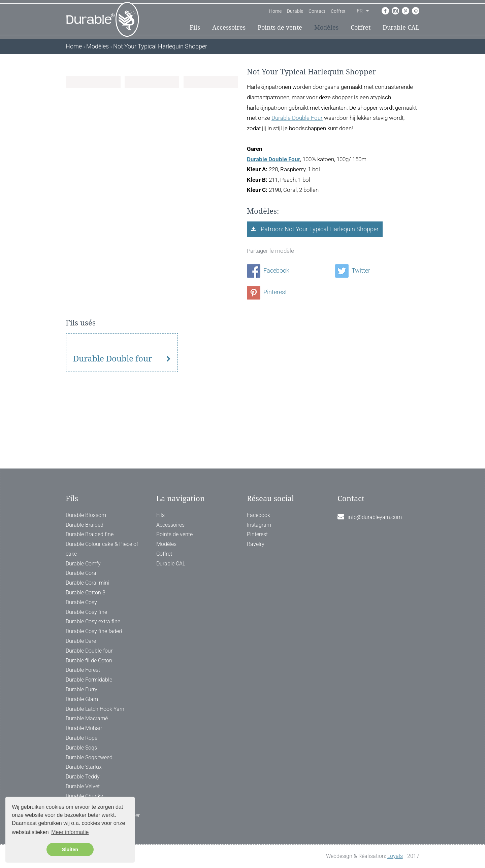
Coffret (338, 11)
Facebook (268, 270)
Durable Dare (81, 641)
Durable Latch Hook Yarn (95, 709)
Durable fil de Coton (89, 661)
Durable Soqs (81, 748)
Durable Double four (112, 426)
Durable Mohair (84, 728)
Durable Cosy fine (86, 612)
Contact (317, 11)
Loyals (395, 856)
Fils (195, 27)
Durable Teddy (83, 777)
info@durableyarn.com (375, 517)
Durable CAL (401, 27)
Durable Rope (82, 738)
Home (275, 11)
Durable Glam (82, 699)
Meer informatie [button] (70, 832)
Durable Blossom (86, 515)
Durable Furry (82, 689)
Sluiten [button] (70, 849)
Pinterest (267, 292)
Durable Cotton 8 (86, 593)
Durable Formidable (89, 680)
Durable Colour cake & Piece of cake (102, 549)
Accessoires (229, 27)
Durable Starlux (84, 767)
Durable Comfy (83, 564)
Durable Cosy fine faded (94, 631)
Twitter (353, 270)
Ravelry (256, 544)
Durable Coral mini (88, 583)
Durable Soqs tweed (89, 757)
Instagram (259, 525)
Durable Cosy (81, 602)
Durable (295, 11)
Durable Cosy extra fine (93, 621)
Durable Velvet (83, 786)
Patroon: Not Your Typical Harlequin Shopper (319, 229)
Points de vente (280, 27)
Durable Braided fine (90, 534)
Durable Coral (82, 573)
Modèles (326, 27)
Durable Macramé (87, 718)
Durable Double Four (297, 118)
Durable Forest (83, 670)
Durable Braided (85, 525)
